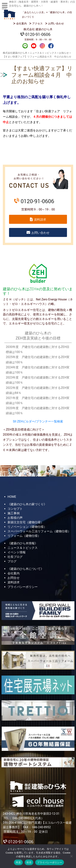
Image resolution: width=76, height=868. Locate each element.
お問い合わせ (56, 23)
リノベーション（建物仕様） (27, 527)
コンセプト (15, 509)
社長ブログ (15, 557)
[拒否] (71, 856)
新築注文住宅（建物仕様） (26, 522)
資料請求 (40, 220)
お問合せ (14, 578)
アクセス (37, 23)
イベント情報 (17, 552)
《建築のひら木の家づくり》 (27, 504)
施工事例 (14, 513)
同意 (18, 862)
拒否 (29, 862)
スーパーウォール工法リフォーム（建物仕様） (39, 531)
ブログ (12, 561)
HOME (12, 497)
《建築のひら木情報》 (23, 543)
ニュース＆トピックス (23, 548)
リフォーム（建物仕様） (24, 536)
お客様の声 (15, 518)
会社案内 (21, 23)
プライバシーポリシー (23, 587)
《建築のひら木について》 (26, 569)
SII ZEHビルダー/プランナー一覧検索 (38, 421)
